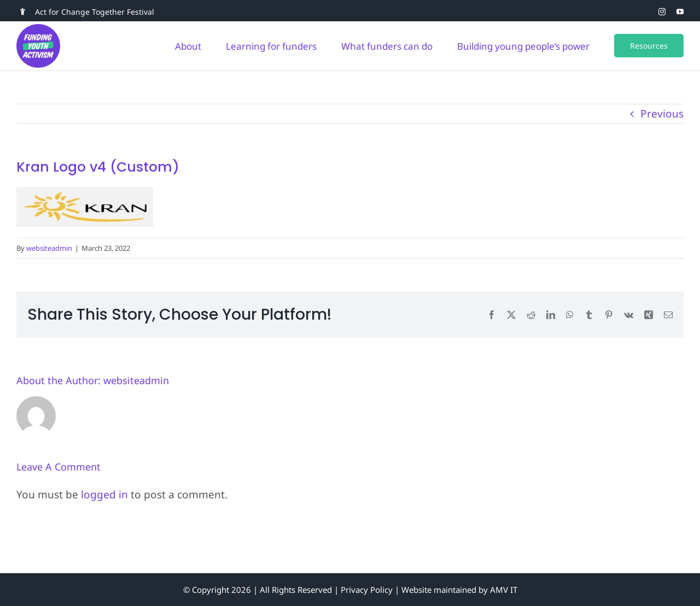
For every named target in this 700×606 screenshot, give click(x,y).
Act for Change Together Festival (95, 12)
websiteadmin (49, 248)
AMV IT (504, 590)
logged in (104, 495)
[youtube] (680, 12)
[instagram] (662, 12)
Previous (662, 114)
